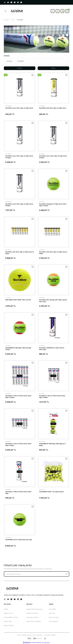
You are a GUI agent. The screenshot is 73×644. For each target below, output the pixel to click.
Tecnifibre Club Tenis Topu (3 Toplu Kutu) (53, 108)
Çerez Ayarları (53, 621)
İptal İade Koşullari (32, 617)
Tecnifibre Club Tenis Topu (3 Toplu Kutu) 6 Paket (53, 253)
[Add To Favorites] (33, 75)
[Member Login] (58, 11)
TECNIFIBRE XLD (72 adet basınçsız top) (19, 540)
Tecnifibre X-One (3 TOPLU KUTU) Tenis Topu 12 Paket (18, 397)
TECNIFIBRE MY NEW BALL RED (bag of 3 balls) (52, 445)
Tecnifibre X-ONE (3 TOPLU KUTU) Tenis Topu (18, 493)
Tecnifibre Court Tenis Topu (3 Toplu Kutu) (19, 108)
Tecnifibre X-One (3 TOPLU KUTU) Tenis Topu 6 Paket (18, 445)
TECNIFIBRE (8, 106)
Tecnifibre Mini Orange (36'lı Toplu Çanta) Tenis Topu (53, 301)
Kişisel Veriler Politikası (34, 621)
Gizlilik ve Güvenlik (32, 613)
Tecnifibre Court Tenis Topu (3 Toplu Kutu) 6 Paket (53, 157)
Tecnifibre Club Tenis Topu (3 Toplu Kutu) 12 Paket (20, 253)
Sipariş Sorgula (9, 626)
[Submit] (67, 574)
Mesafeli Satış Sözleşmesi (34, 609)
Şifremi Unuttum (54, 617)
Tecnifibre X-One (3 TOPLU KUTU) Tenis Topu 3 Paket (52, 397)
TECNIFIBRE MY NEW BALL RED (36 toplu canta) (18, 349)
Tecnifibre (42, 106)
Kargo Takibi (8, 621)
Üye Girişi (52, 613)
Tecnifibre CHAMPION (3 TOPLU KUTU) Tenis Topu (52, 349)
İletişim (6, 609)
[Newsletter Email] (36, 574)
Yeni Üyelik (52, 609)
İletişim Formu (8, 613)
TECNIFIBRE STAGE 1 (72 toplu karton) (51, 492)
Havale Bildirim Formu (11, 617)
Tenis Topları (20, 20)
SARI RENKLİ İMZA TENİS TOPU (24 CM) (18, 300)
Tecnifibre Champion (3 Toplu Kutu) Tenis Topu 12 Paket (53, 205)
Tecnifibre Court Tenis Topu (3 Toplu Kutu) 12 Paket (19, 157)
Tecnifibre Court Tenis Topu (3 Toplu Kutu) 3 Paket (19, 205)
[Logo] (17, 11)
